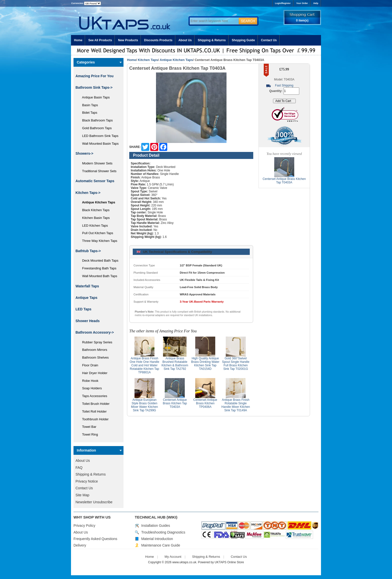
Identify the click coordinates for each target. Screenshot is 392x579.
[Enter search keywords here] (213, 21)
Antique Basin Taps (94, 97)
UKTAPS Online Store (229, 562)
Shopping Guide (243, 40)
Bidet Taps (88, 113)
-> (88, 193)
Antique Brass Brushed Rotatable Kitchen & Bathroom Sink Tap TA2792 (175, 364)
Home (78, 40)
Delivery (80, 545)
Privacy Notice (87, 481)
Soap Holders (90, 388)
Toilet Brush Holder (94, 404)
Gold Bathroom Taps (95, 128)
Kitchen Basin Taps (94, 218)
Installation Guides (156, 526)
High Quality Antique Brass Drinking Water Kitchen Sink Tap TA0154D (205, 364)
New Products (128, 40)
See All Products (100, 40)
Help (316, 3)
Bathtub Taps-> (88, 251)
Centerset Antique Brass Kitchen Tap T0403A (175, 403)
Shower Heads (87, 321)
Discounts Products (158, 40)
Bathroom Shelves (94, 357)
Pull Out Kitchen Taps (96, 233)
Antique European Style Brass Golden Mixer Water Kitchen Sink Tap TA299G (144, 405)
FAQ (79, 468)
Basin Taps (88, 105)
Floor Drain (88, 365)
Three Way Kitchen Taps (98, 241)
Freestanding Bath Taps (97, 268)
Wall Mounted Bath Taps (98, 276)
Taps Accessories (93, 396)
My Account (173, 557)
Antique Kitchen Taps (176, 60)
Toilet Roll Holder (92, 411)
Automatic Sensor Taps (95, 181)
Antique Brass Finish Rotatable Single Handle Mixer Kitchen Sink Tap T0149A (236, 405)
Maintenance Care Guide (161, 545)
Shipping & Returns (212, 40)
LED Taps (83, 309)
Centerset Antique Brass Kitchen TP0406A (205, 403)
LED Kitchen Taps (93, 226)
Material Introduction (157, 539)
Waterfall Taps (87, 286)
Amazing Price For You (94, 76)
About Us (185, 40)
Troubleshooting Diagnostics (163, 532)
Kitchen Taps (148, 60)
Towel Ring (88, 434)
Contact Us (269, 40)
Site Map (82, 495)
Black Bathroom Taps (96, 120)
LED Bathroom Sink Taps (98, 136)
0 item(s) (302, 20)
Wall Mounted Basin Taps (98, 144)
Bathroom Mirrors (93, 350)
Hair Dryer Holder (93, 373)
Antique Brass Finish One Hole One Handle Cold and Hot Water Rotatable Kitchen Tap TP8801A (144, 365)
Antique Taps (86, 298)
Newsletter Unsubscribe (94, 502)
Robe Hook (88, 381)
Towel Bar (87, 427)
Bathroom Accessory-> (95, 332)
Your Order (302, 3)
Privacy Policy (84, 526)
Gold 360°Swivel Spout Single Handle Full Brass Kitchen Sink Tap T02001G (236, 364)
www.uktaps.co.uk (184, 562)
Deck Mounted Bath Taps (98, 261)
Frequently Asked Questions (95, 539)
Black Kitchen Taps (94, 210)
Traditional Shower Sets (97, 171)
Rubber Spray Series (95, 342)
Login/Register (283, 3)
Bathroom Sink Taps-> (94, 87)
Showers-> (84, 153)
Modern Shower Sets (95, 163)
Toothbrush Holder (93, 419)
